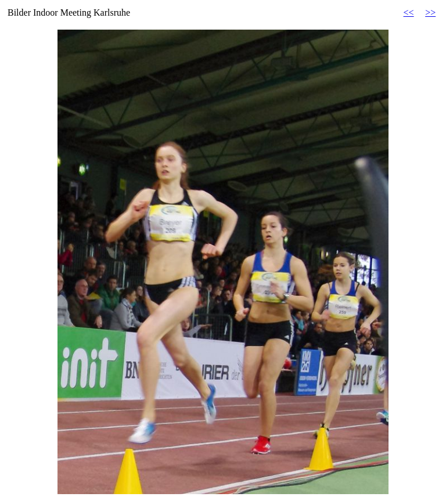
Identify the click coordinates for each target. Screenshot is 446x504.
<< (409, 12)
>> (430, 12)
